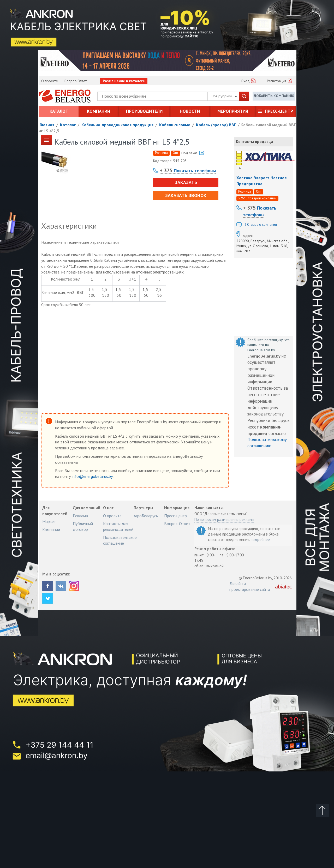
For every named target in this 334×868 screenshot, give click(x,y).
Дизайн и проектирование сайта (250, 586)
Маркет (49, 521)
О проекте (50, 81)
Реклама (80, 516)
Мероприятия (233, 111)
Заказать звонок (186, 195)
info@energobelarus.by (93, 476)
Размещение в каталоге (124, 81)
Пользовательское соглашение (120, 540)
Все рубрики (224, 96)
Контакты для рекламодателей (118, 526)
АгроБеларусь (146, 516)
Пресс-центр (279, 111)
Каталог (59, 111)
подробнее (260, 540)
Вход (246, 81)
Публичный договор (83, 526)
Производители (144, 111)
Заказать (186, 182)
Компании (99, 111)
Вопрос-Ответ (76, 81)
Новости (190, 111)
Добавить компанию (274, 96)
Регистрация (277, 81)
